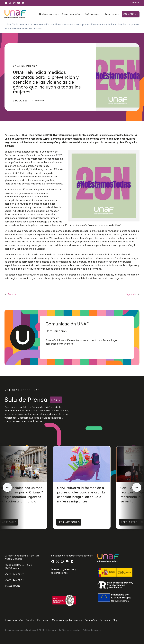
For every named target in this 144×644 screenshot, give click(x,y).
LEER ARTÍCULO (46, 522)
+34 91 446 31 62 (14, 574)
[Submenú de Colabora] (137, 14)
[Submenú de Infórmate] (118, 14)
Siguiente (131, 294)
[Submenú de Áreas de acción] (81, 14)
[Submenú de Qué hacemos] (102, 14)
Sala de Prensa (22, 24)
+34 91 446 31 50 (14, 580)
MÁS (54, 400)
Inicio (8, 24)
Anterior (12, 294)
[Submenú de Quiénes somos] (58, 14)
